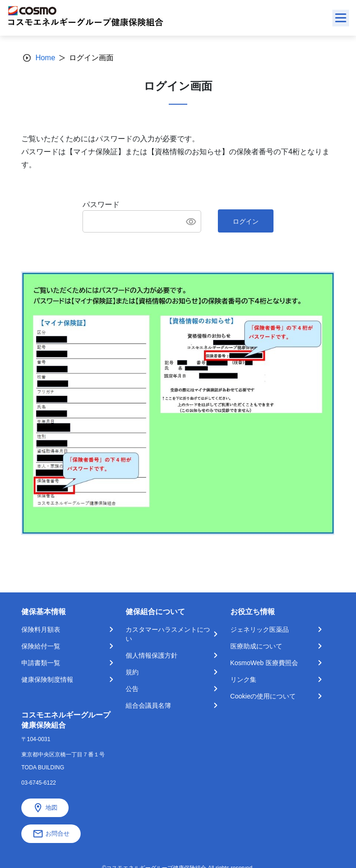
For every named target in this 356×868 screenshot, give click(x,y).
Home (45, 58)
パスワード (101, 204)
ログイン (246, 221)
